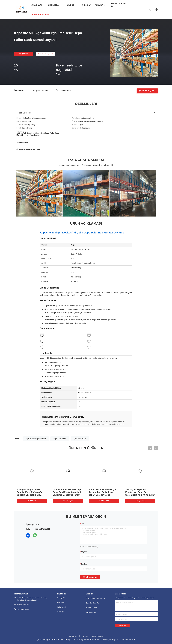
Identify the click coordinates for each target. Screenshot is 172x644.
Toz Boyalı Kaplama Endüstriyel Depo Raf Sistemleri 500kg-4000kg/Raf (140, 492)
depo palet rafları (60, 439)
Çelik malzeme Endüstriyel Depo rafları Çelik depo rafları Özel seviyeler (103, 492)
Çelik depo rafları (80, 439)
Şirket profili (61, 598)
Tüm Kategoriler (91, 612)
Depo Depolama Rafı (93, 603)
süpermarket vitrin (92, 608)
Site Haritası (73, 636)
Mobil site (85, 636)
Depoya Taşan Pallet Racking (95, 598)
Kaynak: (84, 552)
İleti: (83, 524)
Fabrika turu (61, 603)
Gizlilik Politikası (98, 636)
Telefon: (84, 564)
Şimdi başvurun (90, 577)
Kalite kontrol (61, 607)
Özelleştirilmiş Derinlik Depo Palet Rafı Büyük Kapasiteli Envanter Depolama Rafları (67, 492)
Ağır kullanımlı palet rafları (36, 439)
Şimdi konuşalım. (46, 54)
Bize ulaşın (61, 612)
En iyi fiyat (24, 54)
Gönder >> (122, 625)
